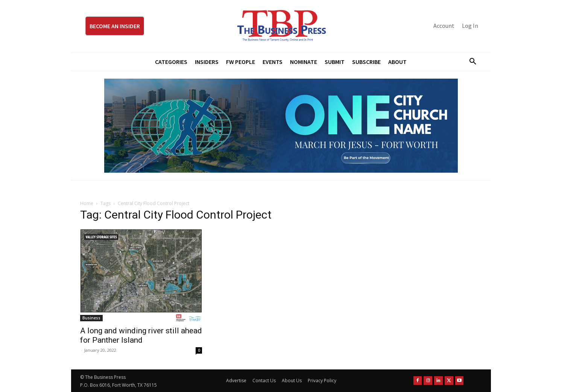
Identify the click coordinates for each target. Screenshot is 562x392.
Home (87, 203)
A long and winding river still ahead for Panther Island (141, 335)
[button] (470, 62)
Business (91, 318)
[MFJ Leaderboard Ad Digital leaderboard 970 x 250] (281, 126)
